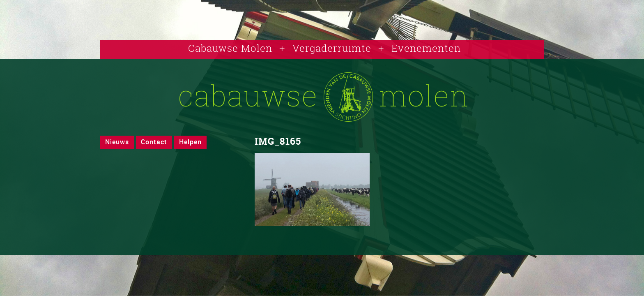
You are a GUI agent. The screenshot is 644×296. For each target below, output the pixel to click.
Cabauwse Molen (230, 48)
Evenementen (426, 48)
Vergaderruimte (332, 48)
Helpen (190, 142)
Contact (154, 142)
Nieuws (117, 142)
